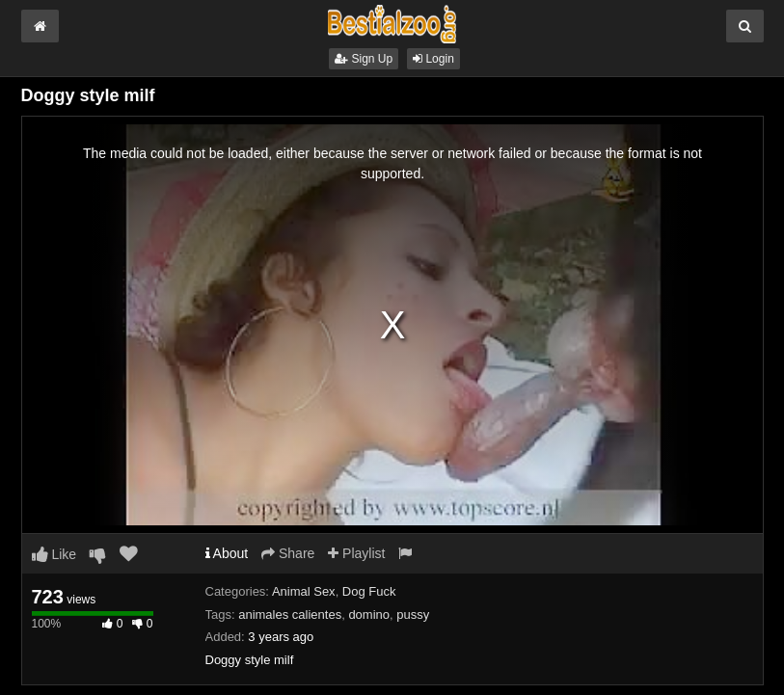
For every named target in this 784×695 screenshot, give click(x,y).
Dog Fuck (369, 591)
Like (54, 554)
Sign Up (364, 59)
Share (288, 553)
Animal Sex (304, 591)
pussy (413, 615)
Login (433, 59)
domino (369, 615)
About (227, 553)
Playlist (356, 553)
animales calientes (290, 615)
